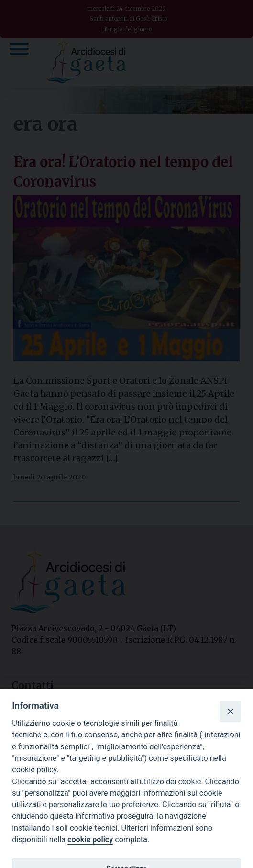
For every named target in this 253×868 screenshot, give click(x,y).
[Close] (230, 711)
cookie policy (90, 840)
